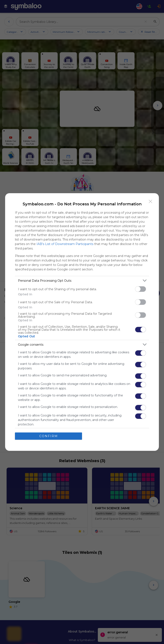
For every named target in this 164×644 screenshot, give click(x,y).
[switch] (141, 289)
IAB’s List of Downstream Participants (65, 244)
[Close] (151, 202)
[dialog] (82, 322)
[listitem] (82, 281)
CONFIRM (49, 436)
